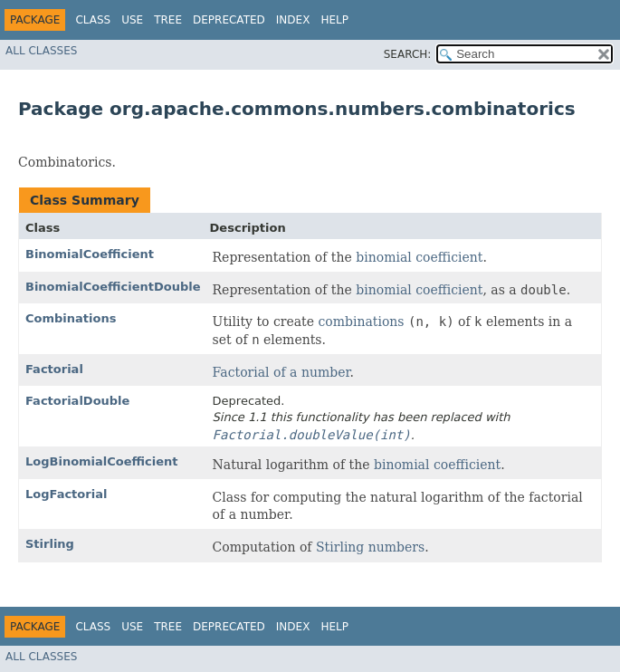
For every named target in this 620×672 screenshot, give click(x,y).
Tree (168, 20)
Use (132, 20)
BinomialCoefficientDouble (113, 287)
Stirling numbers (370, 547)
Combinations (71, 318)
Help (334, 20)
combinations (361, 322)
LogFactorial (66, 494)
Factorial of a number (281, 372)
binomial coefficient (419, 257)
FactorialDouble (77, 401)
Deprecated (229, 20)
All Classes (41, 51)
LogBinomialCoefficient (102, 461)
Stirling (50, 544)
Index (293, 20)
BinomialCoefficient (90, 254)
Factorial (54, 369)
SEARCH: (408, 54)
